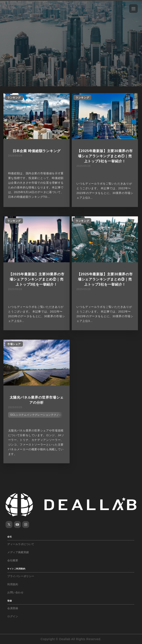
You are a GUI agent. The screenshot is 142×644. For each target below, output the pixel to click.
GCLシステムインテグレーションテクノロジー (39, 415)
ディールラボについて (21, 544)
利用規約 (13, 584)
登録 (10, 601)
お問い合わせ (15, 593)
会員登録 (13, 608)
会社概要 (13, 560)
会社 (10, 537)
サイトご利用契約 (16, 569)
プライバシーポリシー (21, 576)
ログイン (13, 616)
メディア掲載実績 (18, 552)
